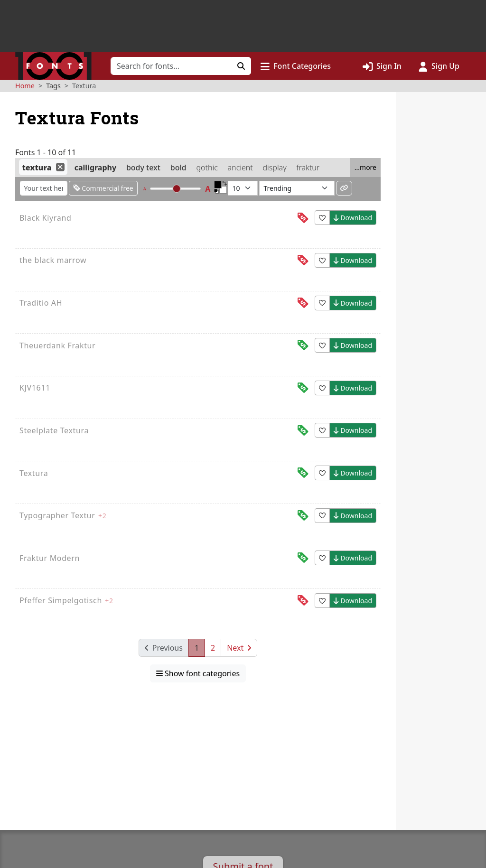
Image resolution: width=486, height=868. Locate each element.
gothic (207, 168)
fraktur (308, 168)
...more (365, 167)
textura (37, 168)
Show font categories (198, 673)
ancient (240, 168)
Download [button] (353, 218)
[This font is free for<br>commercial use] (303, 345)
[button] (296, 66)
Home (25, 86)
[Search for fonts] (171, 66)
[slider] (177, 189)
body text (143, 168)
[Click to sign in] (382, 66)
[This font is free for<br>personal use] (303, 218)
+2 (102, 516)
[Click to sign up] (439, 66)
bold (178, 168)
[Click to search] (241, 66)
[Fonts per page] (243, 188)
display (275, 168)
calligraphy (95, 168)
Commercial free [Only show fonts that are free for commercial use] (103, 188)
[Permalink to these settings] (344, 188)
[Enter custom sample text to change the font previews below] (44, 188)
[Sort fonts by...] (297, 188)
